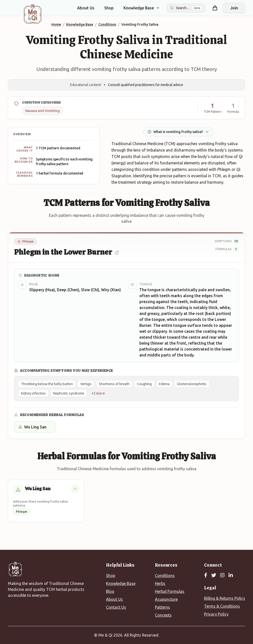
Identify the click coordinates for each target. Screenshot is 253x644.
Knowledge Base (121, 583)
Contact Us (116, 607)
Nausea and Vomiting (42, 111)
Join (234, 8)
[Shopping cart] (215, 8)
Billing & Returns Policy (225, 598)
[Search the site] (186, 8)
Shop (109, 8)
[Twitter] (214, 576)
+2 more (98, 393)
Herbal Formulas (170, 591)
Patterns (162, 607)
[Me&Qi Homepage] (33, 14)
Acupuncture (166, 599)
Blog (110, 591)
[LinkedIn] (231, 576)
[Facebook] (206, 576)
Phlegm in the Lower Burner (67, 252)
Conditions (165, 576)
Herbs (160, 583)
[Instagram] (222, 576)
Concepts (163, 615)
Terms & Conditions (222, 606)
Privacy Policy (216, 614)
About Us (86, 8)
